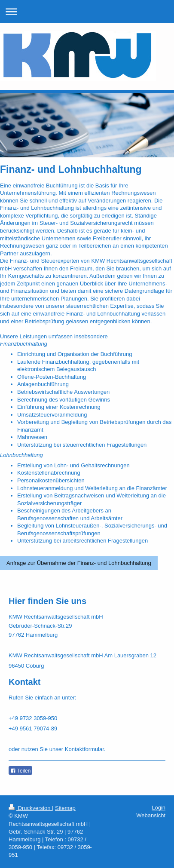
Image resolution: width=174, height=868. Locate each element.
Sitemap (65, 808)
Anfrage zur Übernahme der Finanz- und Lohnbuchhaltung (79, 563)
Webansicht (151, 815)
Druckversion (30, 808)
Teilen (20, 771)
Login (159, 808)
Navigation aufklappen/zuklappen (87, 11)
